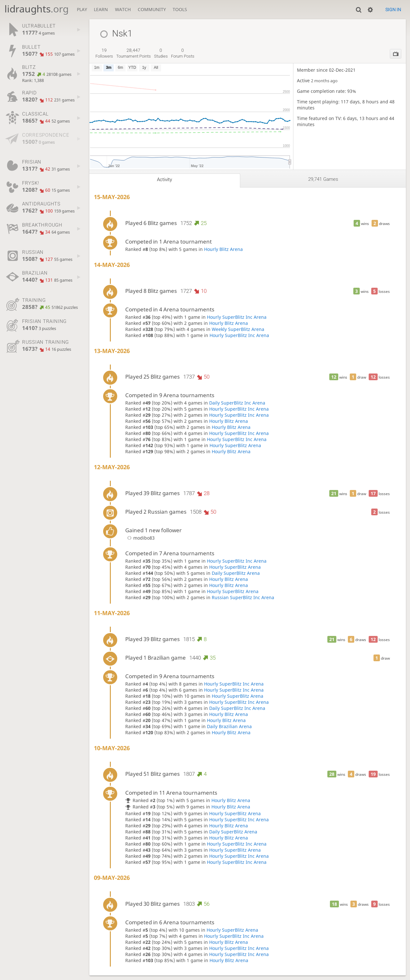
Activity (164, 180)
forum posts (183, 53)
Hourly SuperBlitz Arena (235, 445)
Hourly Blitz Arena (223, 249)
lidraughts (37, 9)
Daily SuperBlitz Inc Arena (237, 403)
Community (152, 9)
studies (161, 53)
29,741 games (323, 179)
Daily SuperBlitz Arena (236, 573)
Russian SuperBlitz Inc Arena (243, 597)
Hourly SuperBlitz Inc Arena (237, 317)
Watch (123, 9)
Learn (101, 9)
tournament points (134, 53)
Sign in (393, 10)
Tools (180, 9)
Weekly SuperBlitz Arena (238, 329)
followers (104, 53)
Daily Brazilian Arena (229, 726)
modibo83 (140, 538)
